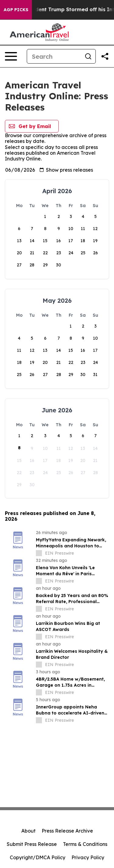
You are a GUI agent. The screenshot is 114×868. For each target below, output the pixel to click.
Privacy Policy (88, 857)
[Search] (54, 56)
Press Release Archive (67, 831)
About (28, 831)
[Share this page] (105, 56)
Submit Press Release (32, 844)
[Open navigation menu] (11, 56)
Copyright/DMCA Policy (38, 857)
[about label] (39, 553)
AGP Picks (16, 10)
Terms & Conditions (85, 844)
